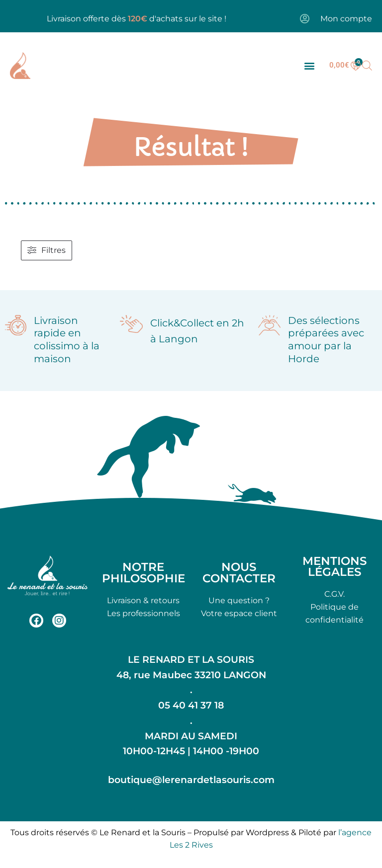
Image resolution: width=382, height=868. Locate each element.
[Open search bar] (367, 66)
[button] (309, 65)
